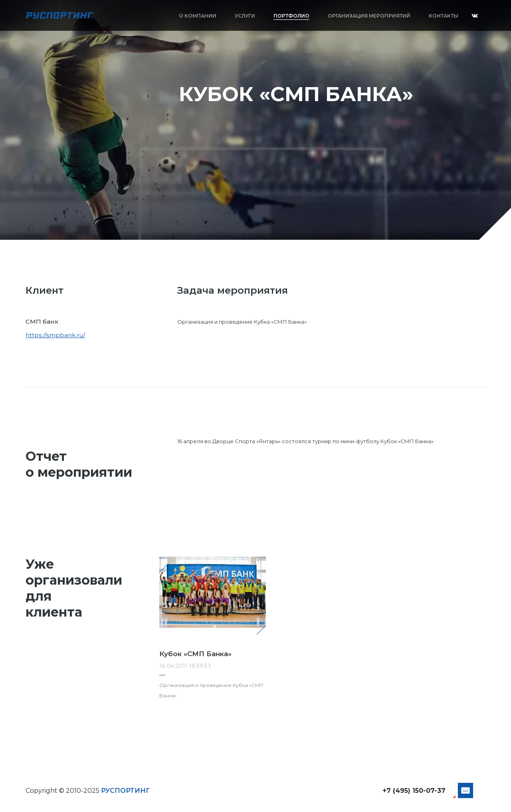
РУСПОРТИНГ (125, 791)
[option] (255, 120)
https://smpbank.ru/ (55, 335)
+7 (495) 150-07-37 (414, 791)
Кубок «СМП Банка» (195, 654)
